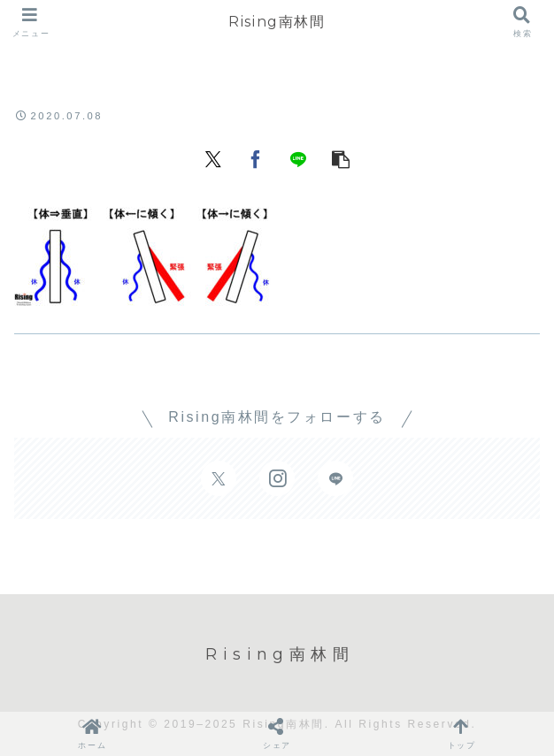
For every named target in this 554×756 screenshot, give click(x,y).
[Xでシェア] (213, 157)
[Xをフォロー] (219, 478)
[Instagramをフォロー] (277, 478)
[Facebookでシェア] (256, 157)
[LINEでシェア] (298, 157)
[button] (341, 157)
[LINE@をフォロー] (335, 478)
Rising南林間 (277, 22)
